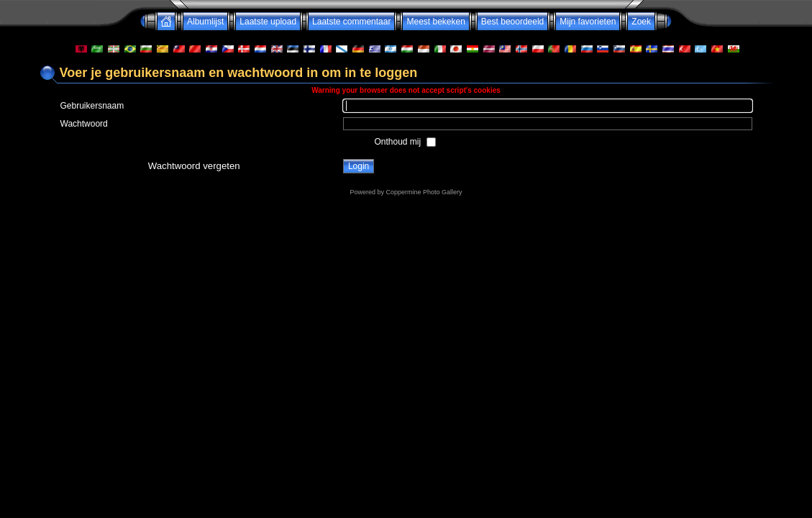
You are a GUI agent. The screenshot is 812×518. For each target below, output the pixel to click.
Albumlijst (205, 22)
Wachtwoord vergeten (194, 166)
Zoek (641, 22)
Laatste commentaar (351, 22)
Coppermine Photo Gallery (424, 192)
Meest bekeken (435, 22)
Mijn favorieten (588, 22)
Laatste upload (268, 22)
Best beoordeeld (512, 22)
